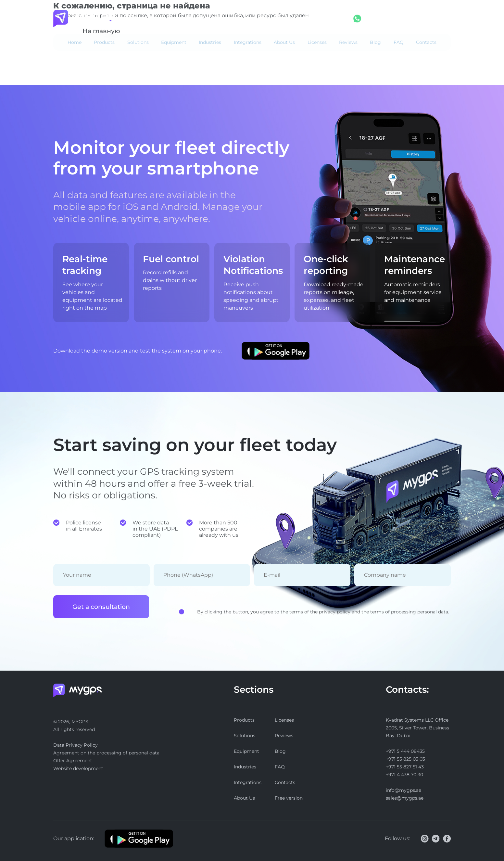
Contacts (426, 42)
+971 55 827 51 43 (405, 767)
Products (104, 42)
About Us (284, 42)
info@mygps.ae (403, 790)
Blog (375, 42)
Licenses (317, 42)
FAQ (399, 42)
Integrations (248, 42)
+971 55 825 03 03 (405, 759)
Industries (210, 42)
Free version (435, 18)
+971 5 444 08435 (324, 18)
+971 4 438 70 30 (404, 775)
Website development (78, 769)
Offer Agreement (73, 761)
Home (75, 42)
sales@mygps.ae (405, 798)
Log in (390, 18)
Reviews (348, 42)
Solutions (138, 42)
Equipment (174, 42)
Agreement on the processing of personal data (106, 753)
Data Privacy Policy (76, 745)
